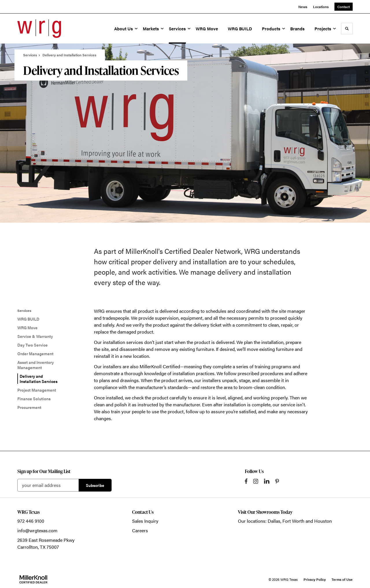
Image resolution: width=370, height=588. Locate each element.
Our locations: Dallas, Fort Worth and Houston (285, 521)
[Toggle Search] (347, 29)
